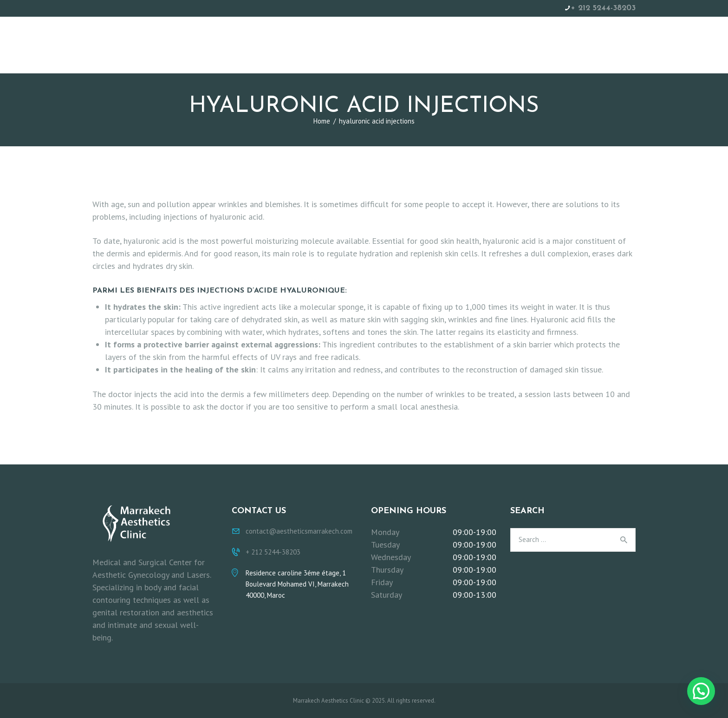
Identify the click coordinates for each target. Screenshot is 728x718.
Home (322, 121)
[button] (701, 691)
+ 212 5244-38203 (603, 8)
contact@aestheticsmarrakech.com (299, 531)
